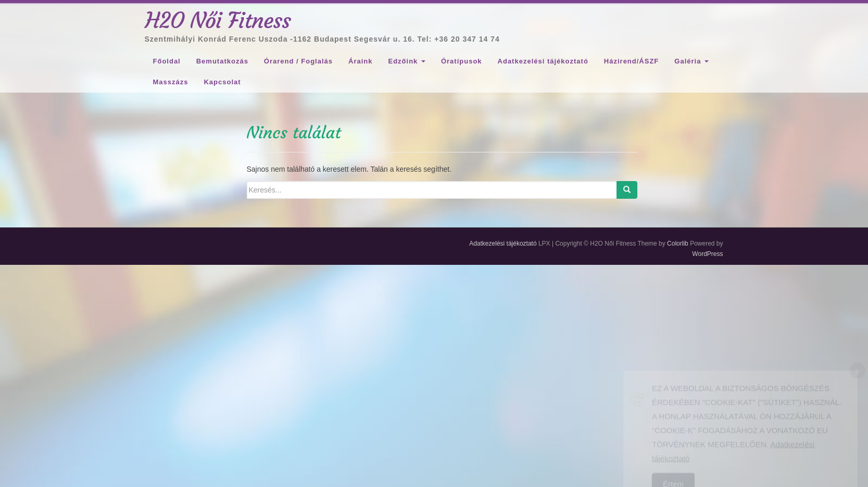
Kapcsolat (222, 82)
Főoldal (167, 61)
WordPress (707, 254)
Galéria (691, 61)
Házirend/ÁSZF (631, 61)
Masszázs (171, 82)
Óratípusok (462, 61)
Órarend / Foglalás (298, 61)
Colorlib (678, 244)
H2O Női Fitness (218, 20)
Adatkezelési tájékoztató (543, 61)
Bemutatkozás (222, 61)
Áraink (360, 61)
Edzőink (406, 61)
